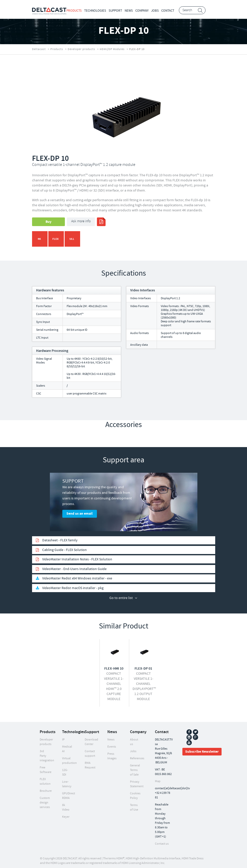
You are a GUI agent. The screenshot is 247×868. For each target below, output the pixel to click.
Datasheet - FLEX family (60, 538)
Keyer (66, 814)
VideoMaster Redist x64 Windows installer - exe (77, 576)
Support (115, 11)
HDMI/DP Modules (112, 49)
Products (74, 11)
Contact (168, 11)
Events (112, 744)
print (101, 222)
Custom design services (45, 800)
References (137, 756)
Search (200, 11)
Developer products (81, 49)
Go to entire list (121, 595)
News (129, 11)
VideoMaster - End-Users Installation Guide (74, 566)
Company (142, 11)
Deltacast (39, 49)
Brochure (46, 788)
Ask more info (81, 221)
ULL (72, 239)
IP (63, 737)
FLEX (55, 239)
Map (158, 779)
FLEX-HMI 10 (114, 666)
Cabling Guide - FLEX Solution (64, 547)
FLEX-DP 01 (143, 666)
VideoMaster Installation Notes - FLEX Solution (77, 557)
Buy (48, 222)
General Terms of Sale (135, 768)
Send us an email (79, 514)
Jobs (155, 11)
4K (39, 239)
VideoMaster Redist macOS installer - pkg (73, 586)
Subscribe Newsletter (202, 749)
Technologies (95, 11)
